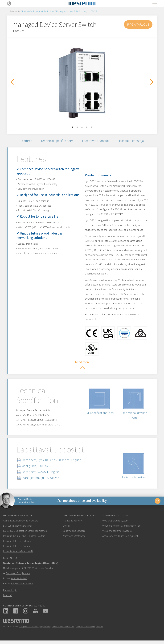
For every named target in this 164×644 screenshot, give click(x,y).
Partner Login (10, 590)
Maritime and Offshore (74, 531)
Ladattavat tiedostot (96, 141)
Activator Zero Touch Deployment (120, 536)
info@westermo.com (22, 583)
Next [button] (152, 82)
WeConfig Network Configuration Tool (122, 526)
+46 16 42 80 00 (19, 578)
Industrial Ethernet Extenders (18, 541)
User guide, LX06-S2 (35, 466)
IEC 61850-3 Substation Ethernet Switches (25, 531)
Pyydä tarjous (138, 24)
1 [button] (72, 127)
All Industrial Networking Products (21, 521)
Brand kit (8, 595)
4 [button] (87, 127)
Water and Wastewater (74, 536)
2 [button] (77, 127)
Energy (66, 526)
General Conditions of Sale (63, 627)
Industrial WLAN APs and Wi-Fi (18, 551)
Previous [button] (12, 82)
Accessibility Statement (85, 627)
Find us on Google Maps (18, 573)
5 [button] (92, 127)
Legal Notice (45, 627)
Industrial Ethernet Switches (38, 11)
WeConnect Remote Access (117, 531)
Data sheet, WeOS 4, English (41, 472)
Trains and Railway (72, 521)
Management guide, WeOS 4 (41, 478)
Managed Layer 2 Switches (71, 11)
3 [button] (82, 127)
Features (26, 141)
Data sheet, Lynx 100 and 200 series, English (52, 460)
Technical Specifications (57, 141)
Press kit (100, 627)
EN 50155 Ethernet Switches (18, 526)
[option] (82, 83)
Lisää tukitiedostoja (131, 141)
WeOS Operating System (115, 521)
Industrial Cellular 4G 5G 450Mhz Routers (24, 536)
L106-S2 (93, 11)
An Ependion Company (29, 627)
